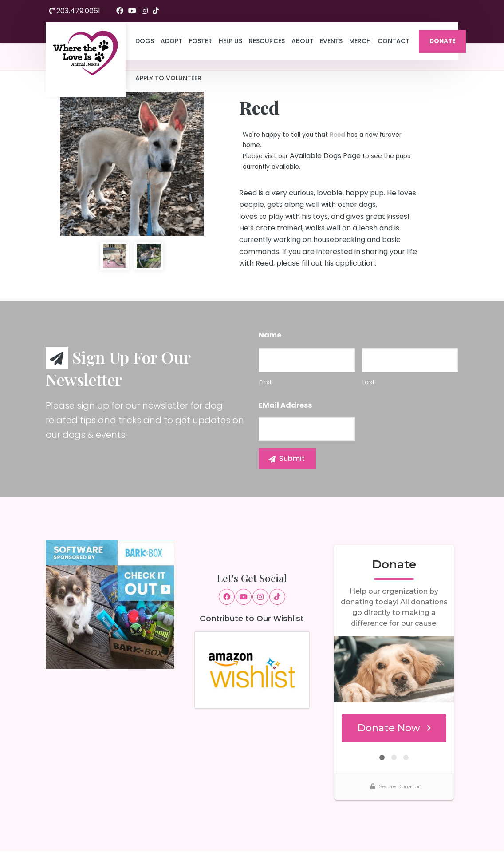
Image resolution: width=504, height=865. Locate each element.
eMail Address (285, 406)
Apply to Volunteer (168, 78)
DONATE (443, 41)
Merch (360, 41)
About (303, 41)
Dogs (145, 41)
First (265, 382)
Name (270, 335)
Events (331, 41)
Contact (394, 41)
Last (369, 382)
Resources (267, 41)
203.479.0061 (75, 11)
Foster (201, 41)
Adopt (171, 41)
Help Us (230, 41)
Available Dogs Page (325, 156)
